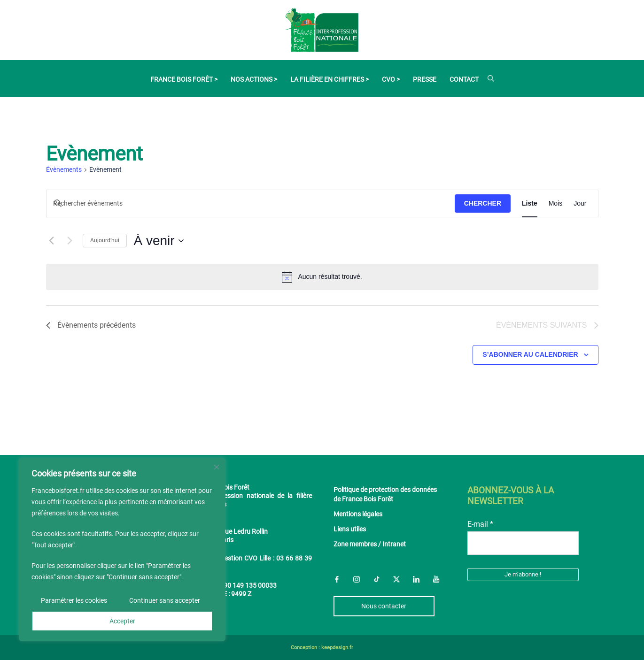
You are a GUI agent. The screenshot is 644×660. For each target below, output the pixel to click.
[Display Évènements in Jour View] (580, 204)
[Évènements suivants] (70, 241)
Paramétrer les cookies (74, 600)
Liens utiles (350, 529)
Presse (425, 79)
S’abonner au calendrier (530, 354)
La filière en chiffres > (330, 79)
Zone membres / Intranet (370, 544)
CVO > (391, 79)
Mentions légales (358, 514)
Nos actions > (254, 79)
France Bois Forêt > (184, 79)
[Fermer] (217, 467)
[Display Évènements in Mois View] (556, 204)
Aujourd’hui (105, 240)
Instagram (357, 579)
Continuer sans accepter (165, 600)
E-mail (480, 524)
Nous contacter (384, 606)
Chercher (483, 203)
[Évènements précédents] (52, 241)
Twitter (396, 579)
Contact (464, 79)
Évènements (64, 169)
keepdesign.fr (337, 648)
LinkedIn (416, 579)
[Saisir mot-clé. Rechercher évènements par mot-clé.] (251, 204)
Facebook (337, 579)
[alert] (322, 277)
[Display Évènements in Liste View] (530, 204)
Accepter (122, 621)
